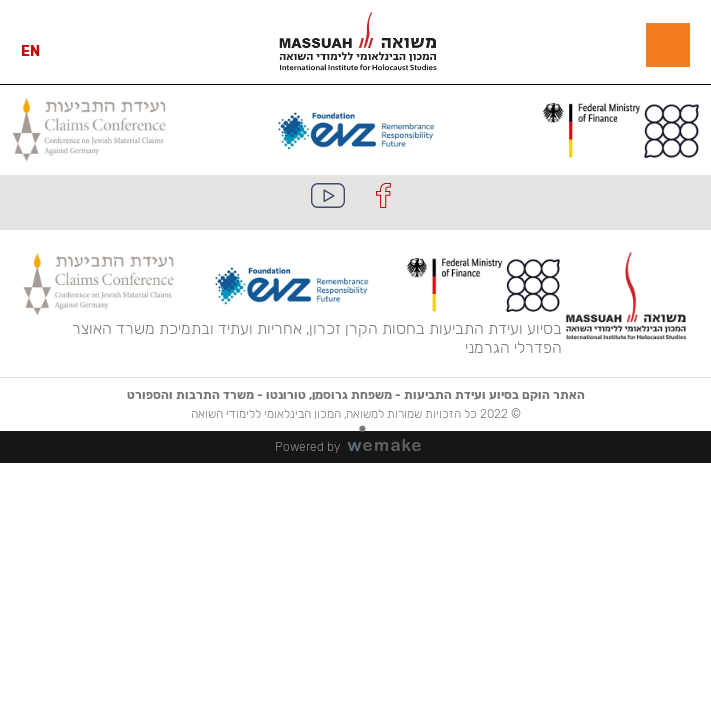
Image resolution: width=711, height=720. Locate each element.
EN (30, 51)
